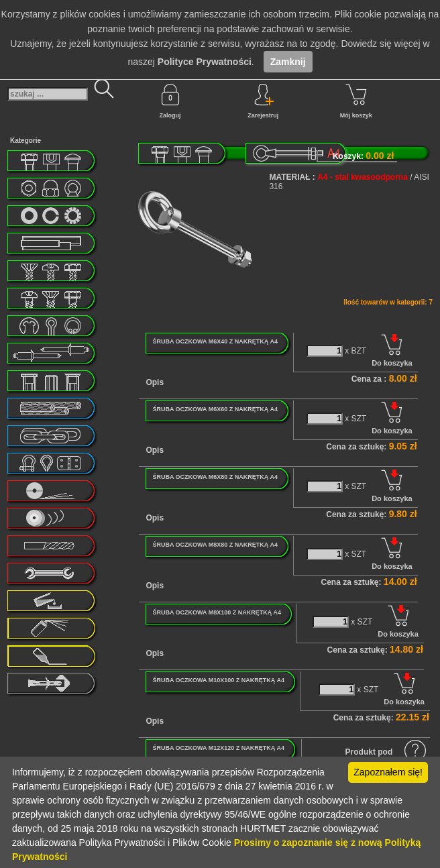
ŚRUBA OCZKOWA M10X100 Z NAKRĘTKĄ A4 (218, 680)
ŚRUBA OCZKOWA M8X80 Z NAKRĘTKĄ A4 (215, 545)
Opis (155, 382)
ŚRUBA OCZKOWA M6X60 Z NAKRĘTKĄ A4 (215, 409)
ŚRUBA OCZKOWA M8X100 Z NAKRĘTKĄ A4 (217, 612)
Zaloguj (170, 101)
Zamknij (288, 62)
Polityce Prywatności (205, 62)
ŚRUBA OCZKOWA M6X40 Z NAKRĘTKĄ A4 (215, 341)
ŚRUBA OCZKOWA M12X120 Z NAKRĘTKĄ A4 (218, 748)
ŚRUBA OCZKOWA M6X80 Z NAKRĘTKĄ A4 (215, 477)
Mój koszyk (356, 101)
